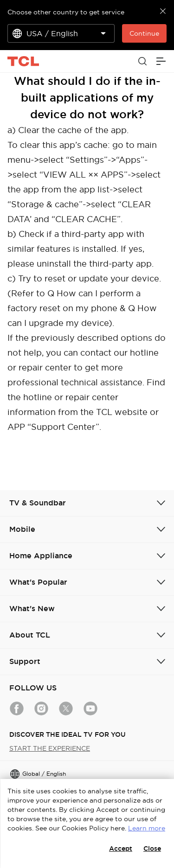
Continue (144, 33)
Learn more (147, 828)
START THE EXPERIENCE (50, 748)
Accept (121, 849)
